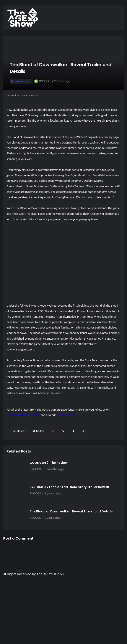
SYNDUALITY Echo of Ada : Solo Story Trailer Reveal (69, 487)
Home (10, 95)
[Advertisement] (63, 612)
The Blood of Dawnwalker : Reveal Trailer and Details (71, 511)
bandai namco (21, 81)
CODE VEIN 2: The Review (49, 463)
